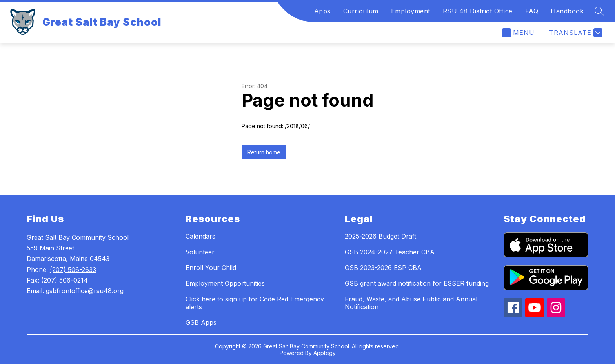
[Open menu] (518, 33)
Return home (264, 152)
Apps (322, 11)
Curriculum (361, 11)
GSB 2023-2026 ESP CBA (383, 268)
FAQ (532, 11)
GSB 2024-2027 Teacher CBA (390, 252)
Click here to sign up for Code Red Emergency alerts (255, 303)
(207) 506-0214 (65, 280)
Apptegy (325, 353)
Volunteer (200, 252)
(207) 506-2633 (73, 270)
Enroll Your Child (211, 268)
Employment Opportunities (225, 283)
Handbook (567, 11)
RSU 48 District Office (478, 11)
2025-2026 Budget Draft (380, 236)
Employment (411, 11)
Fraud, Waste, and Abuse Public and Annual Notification (411, 303)
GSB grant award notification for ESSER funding (417, 283)
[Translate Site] (575, 33)
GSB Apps (201, 322)
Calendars (200, 236)
